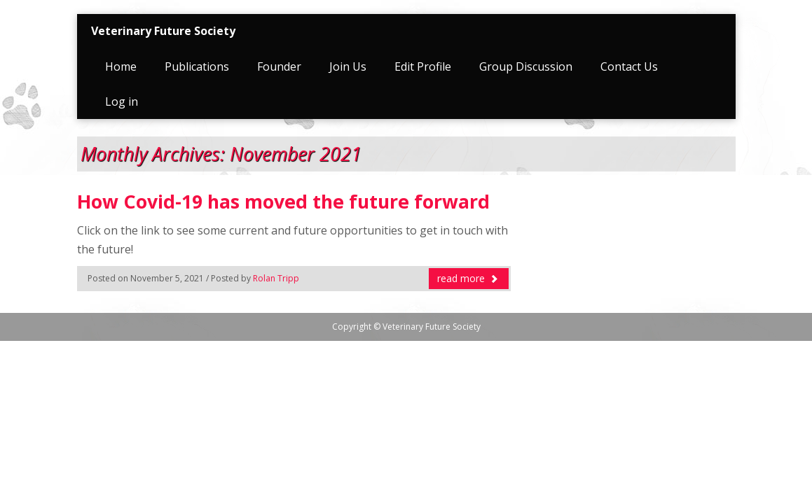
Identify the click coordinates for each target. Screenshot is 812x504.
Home (121, 66)
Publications (197, 66)
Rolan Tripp (276, 278)
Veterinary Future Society (163, 31)
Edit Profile (423, 66)
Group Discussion (526, 66)
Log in (122, 101)
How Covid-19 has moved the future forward (283, 202)
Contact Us (629, 66)
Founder (279, 66)
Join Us (348, 66)
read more (468, 278)
